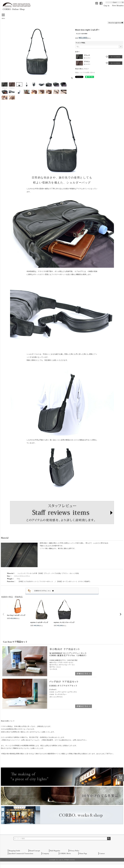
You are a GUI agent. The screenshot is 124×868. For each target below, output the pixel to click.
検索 (109, 839)
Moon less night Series (116, 23)
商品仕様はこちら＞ (82, 69)
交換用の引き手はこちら (44, 591)
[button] (3, 614)
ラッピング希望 (81, 43)
